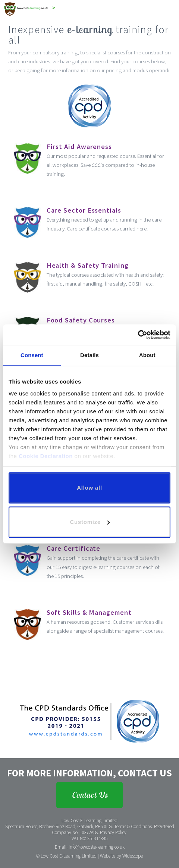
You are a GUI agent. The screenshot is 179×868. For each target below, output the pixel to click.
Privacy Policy (113, 832)
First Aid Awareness (79, 147)
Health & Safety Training (88, 265)
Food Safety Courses (81, 320)
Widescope (133, 856)
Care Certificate (74, 548)
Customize (90, 522)
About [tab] (147, 355)
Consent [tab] (32, 355)
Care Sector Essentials (84, 210)
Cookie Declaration (46, 456)
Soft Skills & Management (89, 612)
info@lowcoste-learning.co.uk (97, 847)
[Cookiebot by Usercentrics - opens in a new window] (138, 335)
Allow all (89, 488)
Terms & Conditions (133, 826)
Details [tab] (89, 355)
